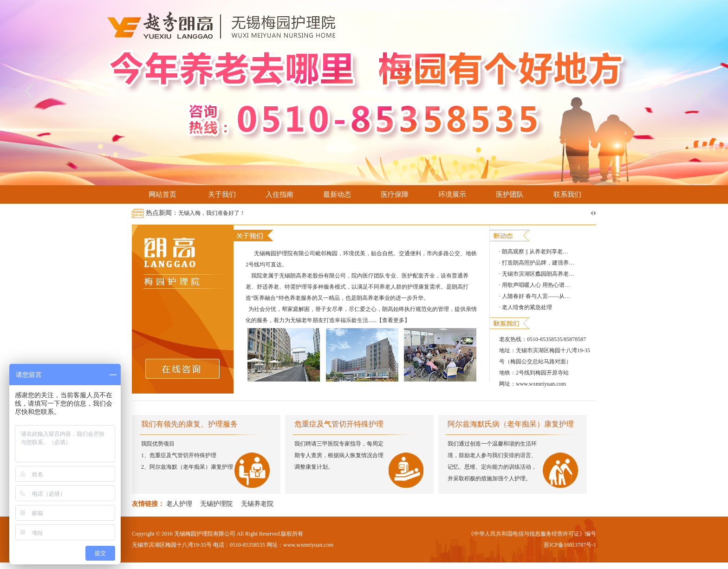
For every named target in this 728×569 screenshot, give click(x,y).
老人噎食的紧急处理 (527, 307)
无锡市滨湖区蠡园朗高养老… (538, 274)
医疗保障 (395, 194)
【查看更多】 (393, 320)
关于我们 (222, 194)
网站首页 (162, 194)
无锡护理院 (216, 504)
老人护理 (179, 504)
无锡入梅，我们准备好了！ (212, 213)
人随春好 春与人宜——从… (536, 296)
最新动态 (337, 194)
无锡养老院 (257, 504)
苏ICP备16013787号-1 (570, 545)
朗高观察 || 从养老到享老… (535, 252)
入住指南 (279, 194)
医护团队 (510, 194)
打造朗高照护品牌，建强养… (538, 263)
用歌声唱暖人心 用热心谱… (536, 285)
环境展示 (452, 194)
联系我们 (567, 194)
